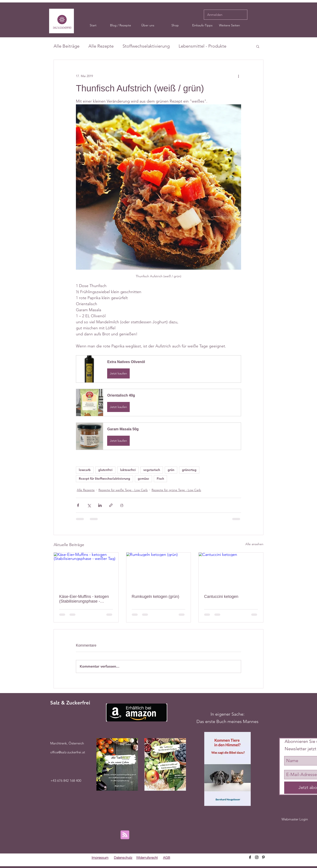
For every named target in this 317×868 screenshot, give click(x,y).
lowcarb (85, 470)
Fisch (160, 479)
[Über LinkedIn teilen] (100, 505)
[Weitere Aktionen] (238, 76)
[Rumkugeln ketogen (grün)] (159, 571)
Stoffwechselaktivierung (146, 46)
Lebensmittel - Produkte (202, 46)
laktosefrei (128, 470)
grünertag (189, 470)
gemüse (143, 479)
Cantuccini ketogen (221, 597)
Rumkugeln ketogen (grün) (155, 597)
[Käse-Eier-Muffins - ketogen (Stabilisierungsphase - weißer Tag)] (86, 571)
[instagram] (257, 857)
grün (171, 470)
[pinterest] (263, 857)
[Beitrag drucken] (122, 505)
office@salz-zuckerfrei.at (68, 752)
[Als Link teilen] (111, 505)
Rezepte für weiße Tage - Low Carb (123, 490)
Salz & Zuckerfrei (70, 703)
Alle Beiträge (67, 46)
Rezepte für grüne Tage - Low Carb (176, 490)
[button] (148, 25)
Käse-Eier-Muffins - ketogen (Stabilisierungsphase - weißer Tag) (84, 599)
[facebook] (250, 857)
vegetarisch (152, 470)
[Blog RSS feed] (125, 835)
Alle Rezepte (101, 46)
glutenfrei (105, 470)
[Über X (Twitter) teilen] (89, 505)
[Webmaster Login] (295, 819)
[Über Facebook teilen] (78, 505)
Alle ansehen (254, 544)
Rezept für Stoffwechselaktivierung (104, 479)
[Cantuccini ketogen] (231, 571)
